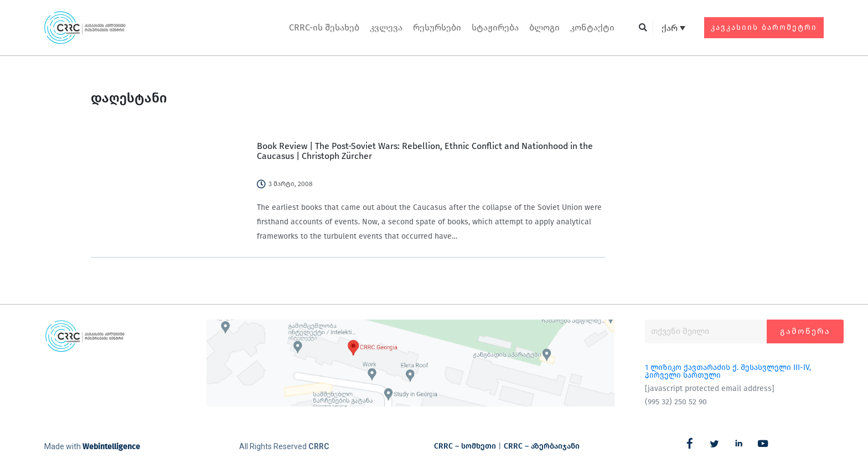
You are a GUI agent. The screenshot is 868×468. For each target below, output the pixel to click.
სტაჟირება (495, 27)
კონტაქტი (592, 27)
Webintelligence (111, 447)
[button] (643, 28)
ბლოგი (544, 27)
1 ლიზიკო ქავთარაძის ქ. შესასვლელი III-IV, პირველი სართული (728, 371)
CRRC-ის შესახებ (324, 27)
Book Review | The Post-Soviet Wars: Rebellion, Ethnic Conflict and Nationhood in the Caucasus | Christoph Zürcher (425, 151)
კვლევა (386, 27)
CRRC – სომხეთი (465, 446)
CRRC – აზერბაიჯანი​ (542, 446)
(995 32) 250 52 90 (676, 402)
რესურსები (437, 27)
